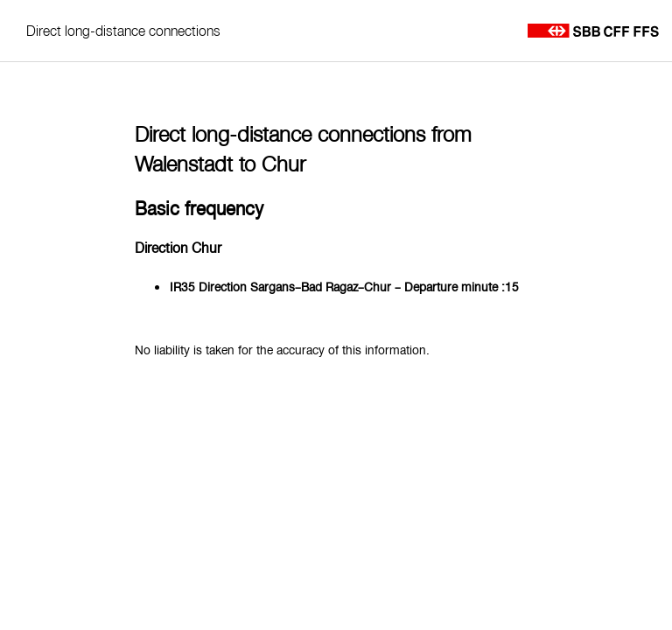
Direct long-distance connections (123, 31)
